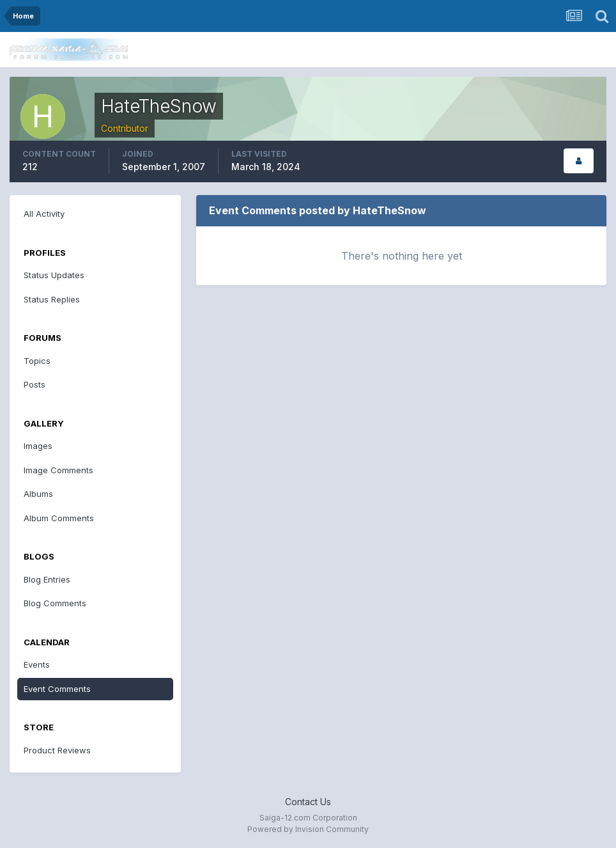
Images (38, 446)
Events (37, 664)
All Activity (44, 214)
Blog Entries (47, 579)
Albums (38, 494)
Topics (37, 361)
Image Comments (58, 470)
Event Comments (57, 689)
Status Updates (54, 275)
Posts (35, 384)
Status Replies (52, 299)
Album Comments (59, 518)
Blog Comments (55, 603)
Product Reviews (57, 750)
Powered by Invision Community (308, 829)
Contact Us (308, 802)
